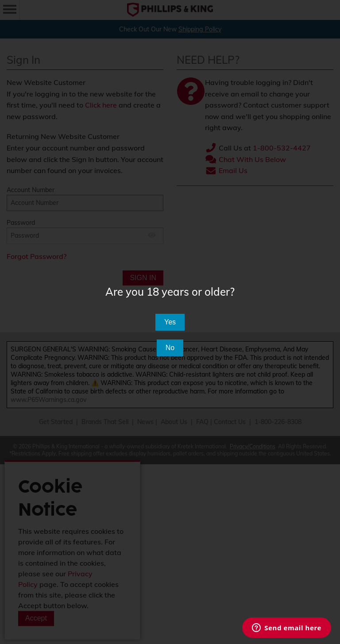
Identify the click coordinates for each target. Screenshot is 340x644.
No (170, 348)
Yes (170, 322)
